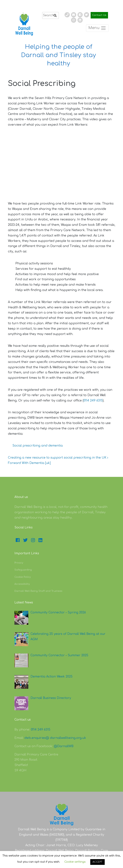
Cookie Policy (23, 577)
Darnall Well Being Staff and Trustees (38, 591)
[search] (50, 15)
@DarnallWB (64, 746)
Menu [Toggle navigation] (97, 28)
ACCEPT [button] (97, 862)
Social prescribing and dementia (38, 446)
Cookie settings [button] (75, 862)
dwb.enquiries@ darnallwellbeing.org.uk (55, 738)
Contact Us (99, 15)
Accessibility (22, 584)
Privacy (19, 563)
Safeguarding (23, 570)
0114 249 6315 (93, 401)
